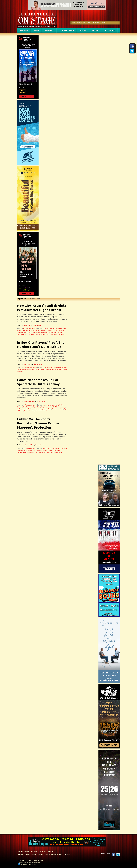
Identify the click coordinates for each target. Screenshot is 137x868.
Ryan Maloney (36, 334)
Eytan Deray (37, 407)
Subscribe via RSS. (35, 862)
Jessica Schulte (52, 330)
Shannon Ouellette (58, 409)
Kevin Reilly (25, 332)
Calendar (110, 30)
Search (103, 23)
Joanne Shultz (32, 450)
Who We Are (81, 23)
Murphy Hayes (21, 452)
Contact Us (95, 23)
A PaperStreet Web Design (27, 864)
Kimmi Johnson (61, 407)
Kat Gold (53, 407)
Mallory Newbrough (23, 409)
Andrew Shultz (47, 448)
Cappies (96, 30)
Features (49, 30)
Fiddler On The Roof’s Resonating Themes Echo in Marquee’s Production (38, 423)
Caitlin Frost (63, 448)
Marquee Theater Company (45, 450)
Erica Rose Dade (48, 368)
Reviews (24, 30)
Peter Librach (46, 452)
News (36, 30)
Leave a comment (59, 334)
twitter (118, 855)
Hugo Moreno (46, 407)
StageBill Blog (67, 30)
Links (88, 23)
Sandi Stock (48, 409)
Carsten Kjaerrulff (55, 405)
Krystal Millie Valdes (28, 370)
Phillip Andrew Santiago (37, 409)
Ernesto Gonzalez (30, 330)
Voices (83, 30)
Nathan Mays (30, 452)
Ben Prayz (46, 405)
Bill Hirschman (37, 325)
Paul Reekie (38, 452)
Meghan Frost (58, 450)
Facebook (113, 855)
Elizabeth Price (58, 329)
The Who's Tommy (30, 411)
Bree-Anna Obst (48, 329)
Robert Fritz (27, 334)
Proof (47, 370)
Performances (27, 329)
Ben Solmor (56, 448)
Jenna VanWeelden (42, 330)
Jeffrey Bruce (57, 368)
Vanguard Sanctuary (47, 334)
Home (73, 23)
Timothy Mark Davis (55, 370)
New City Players (34, 332)
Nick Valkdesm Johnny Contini (48, 332)
